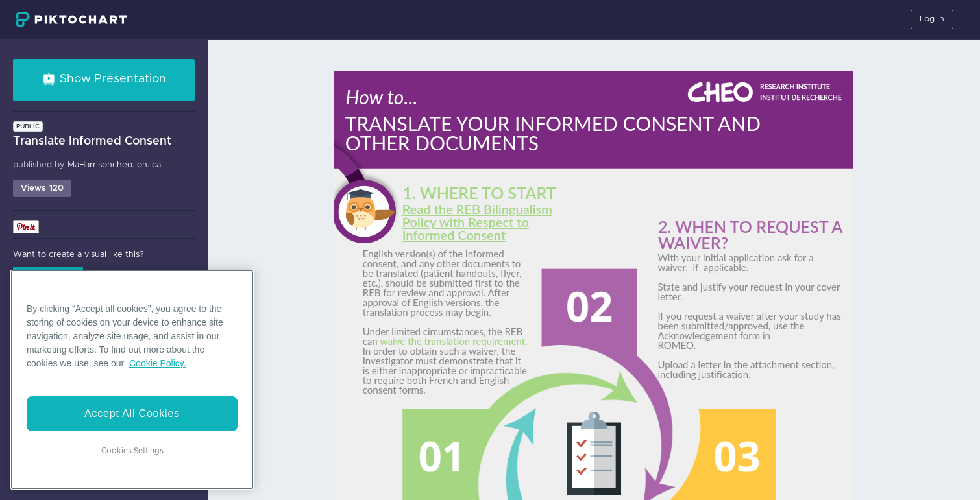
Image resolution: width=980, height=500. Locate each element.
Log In (932, 19)
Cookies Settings (132, 451)
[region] (132, 380)
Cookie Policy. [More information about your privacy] (158, 363)
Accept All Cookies (132, 413)
